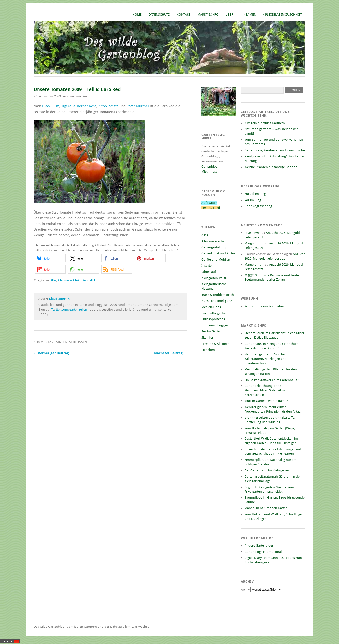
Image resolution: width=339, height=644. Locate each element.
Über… (231, 14)
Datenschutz (159, 14)
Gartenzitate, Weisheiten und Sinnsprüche (275, 150)
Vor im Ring (253, 200)
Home (137, 14)
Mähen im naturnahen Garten (266, 508)
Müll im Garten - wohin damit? (266, 401)
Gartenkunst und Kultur (218, 253)
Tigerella (68, 106)
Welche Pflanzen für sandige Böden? (271, 167)
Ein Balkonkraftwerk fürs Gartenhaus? (272, 380)
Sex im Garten (211, 331)
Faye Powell (253, 233)
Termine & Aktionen (216, 344)
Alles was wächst (68, 280)
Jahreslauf (209, 272)
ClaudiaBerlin (59, 299)
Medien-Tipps (211, 307)
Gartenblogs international (263, 552)
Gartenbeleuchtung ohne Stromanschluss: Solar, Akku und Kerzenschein (268, 390)
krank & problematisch (218, 295)
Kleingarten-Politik (214, 278)
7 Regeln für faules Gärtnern (265, 123)
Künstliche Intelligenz (217, 301)
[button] (50, 258)
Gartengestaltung (214, 247)
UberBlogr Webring (258, 206)
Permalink (89, 280)
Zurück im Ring (255, 194)
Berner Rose (87, 106)
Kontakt (184, 14)
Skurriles (207, 338)
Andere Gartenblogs (259, 546)
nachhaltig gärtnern (216, 313)
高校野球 (251, 275)
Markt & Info (208, 14)
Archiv (246, 589)
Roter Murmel (138, 106)
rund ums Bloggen (215, 325)
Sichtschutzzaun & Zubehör (264, 306)
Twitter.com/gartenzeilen (69, 309)
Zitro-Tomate (109, 106)
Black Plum (51, 106)
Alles (53, 280)
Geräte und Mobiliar (216, 259)
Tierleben (208, 350)
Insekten (207, 266)
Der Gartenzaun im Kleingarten (267, 470)
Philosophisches (213, 319)
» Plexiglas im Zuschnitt (282, 14)
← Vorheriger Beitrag (51, 353)
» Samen (250, 14)
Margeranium (254, 243)
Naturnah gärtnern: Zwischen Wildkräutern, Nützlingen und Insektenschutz (266, 359)
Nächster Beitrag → (171, 353)
